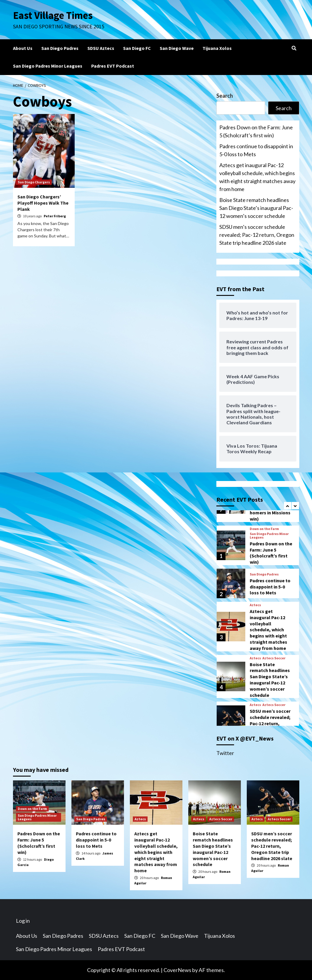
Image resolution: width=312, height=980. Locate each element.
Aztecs (255, 605)
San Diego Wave (177, 48)
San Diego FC (137, 48)
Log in (23, 921)
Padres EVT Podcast (113, 66)
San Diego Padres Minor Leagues (48, 66)
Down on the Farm (264, 529)
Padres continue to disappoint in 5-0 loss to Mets (256, 150)
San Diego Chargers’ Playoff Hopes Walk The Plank (43, 203)
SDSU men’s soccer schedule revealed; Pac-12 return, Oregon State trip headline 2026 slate (257, 235)
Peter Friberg (55, 216)
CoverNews (177, 970)
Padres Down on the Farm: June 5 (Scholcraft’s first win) (256, 131)
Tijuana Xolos (217, 48)
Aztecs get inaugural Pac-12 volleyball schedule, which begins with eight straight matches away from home (257, 177)
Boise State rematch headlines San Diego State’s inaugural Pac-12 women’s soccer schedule (256, 208)
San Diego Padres (60, 48)
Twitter (225, 753)
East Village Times (53, 15)
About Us (23, 48)
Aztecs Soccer (274, 658)
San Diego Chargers (34, 182)
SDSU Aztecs (101, 48)
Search (225, 96)
